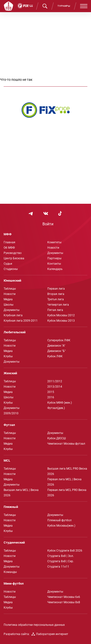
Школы (8, 305)
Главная (9, 242)
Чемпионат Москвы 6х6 (64, 597)
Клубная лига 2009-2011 (21, 321)
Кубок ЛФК (55, 356)
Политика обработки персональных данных (34, 625)
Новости (53, 248)
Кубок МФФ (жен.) (60, 403)
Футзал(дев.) (56, 408)
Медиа (8, 299)
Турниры (64, 6)
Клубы (8, 356)
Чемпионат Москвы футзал (66, 444)
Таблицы (10, 289)
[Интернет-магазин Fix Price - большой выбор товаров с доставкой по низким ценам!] (46, 110)
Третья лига (56, 299)
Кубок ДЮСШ (57, 438)
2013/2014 (55, 387)
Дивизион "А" (56, 346)
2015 (51, 392)
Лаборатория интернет (50, 634)
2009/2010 (11, 413)
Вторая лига (56, 294)
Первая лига (56, 289)
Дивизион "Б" (57, 351)
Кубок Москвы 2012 (61, 315)
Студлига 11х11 (58, 567)
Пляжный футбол (59, 520)
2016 (51, 397)
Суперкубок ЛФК (59, 340)
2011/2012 (55, 381)
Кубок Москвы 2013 (61, 321)
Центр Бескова (14, 258)
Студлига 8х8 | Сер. (61, 561)
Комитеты (54, 242)
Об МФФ (9, 248)
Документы (55, 253)
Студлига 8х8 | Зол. (61, 556)
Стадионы (11, 269)
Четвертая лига (58, 305)
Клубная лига (13, 315)
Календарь (55, 269)
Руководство (13, 253)
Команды (10, 572)
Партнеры (54, 258)
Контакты (54, 264)
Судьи (8, 264)
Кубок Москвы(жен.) (61, 526)
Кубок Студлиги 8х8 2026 (65, 551)
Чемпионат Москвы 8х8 (64, 602)
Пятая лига (55, 310)
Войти (48, 224)
